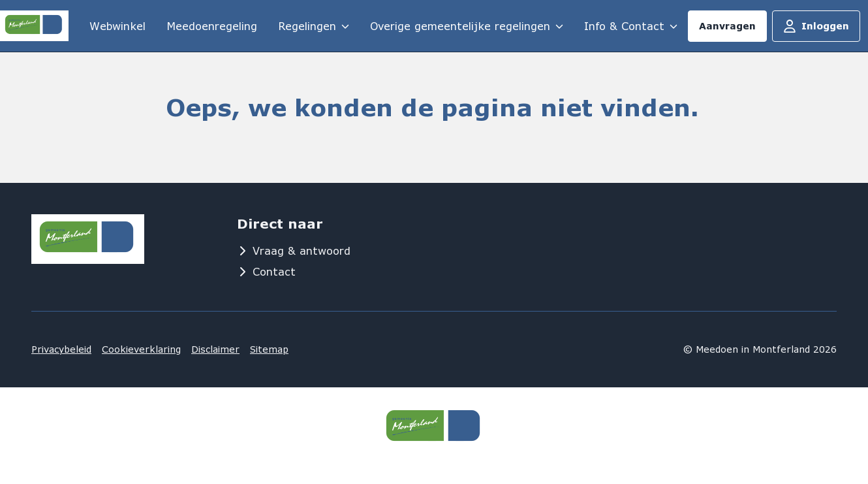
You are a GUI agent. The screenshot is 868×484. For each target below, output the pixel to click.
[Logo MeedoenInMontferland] (34, 25)
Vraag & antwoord (294, 250)
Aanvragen (727, 26)
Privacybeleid (61, 349)
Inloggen (816, 26)
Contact (266, 271)
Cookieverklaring (141, 349)
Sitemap (269, 349)
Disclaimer (215, 349)
